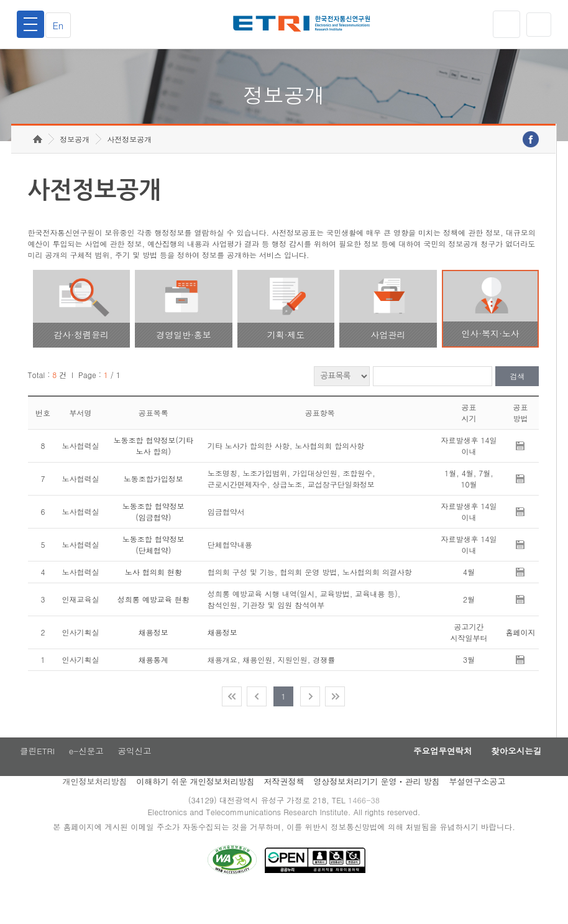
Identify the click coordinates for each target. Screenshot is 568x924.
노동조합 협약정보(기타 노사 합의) (153, 472)
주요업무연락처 (430, 778)
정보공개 (75, 165)
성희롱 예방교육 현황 (153, 625)
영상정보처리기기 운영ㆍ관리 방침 (377, 809)
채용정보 (153, 658)
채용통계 (153, 686)
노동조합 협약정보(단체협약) (153, 571)
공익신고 (137, 778)
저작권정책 (284, 809)
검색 (517, 403)
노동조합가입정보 (153, 505)
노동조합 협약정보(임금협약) (153, 538)
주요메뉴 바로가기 (0, 0)
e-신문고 (86, 778)
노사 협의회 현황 (153, 598)
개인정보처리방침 (94, 809)
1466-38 (367, 829)
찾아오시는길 (512, 778)
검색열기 (538, 24)
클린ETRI (35, 778)
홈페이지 (520, 658)
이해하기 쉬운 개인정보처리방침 (195, 809)
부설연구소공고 (478, 809)
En (62, 25)
